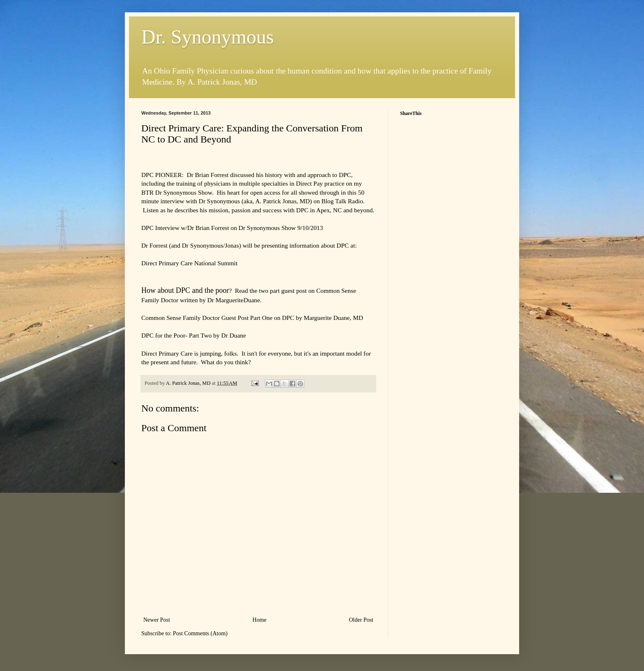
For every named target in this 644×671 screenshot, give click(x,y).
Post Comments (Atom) (200, 633)
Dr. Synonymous (208, 37)
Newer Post (157, 620)
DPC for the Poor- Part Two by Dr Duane (194, 335)
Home (260, 620)
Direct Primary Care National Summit (189, 263)
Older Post (361, 620)
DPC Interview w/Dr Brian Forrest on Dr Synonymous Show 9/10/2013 (232, 228)
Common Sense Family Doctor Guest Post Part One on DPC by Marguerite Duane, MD (252, 318)
